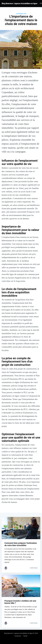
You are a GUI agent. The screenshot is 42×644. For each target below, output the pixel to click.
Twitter (25, 636)
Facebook (18, 636)
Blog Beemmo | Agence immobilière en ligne (19, 3)
